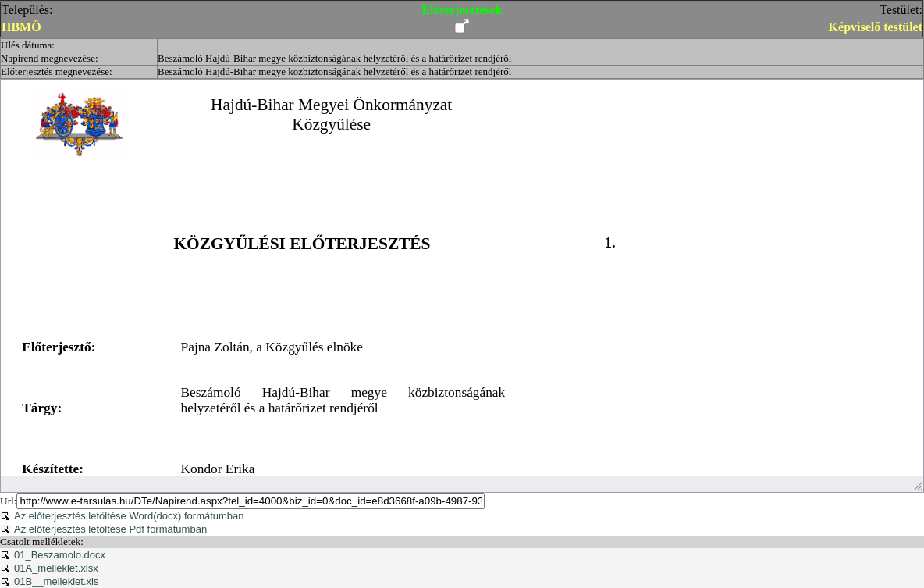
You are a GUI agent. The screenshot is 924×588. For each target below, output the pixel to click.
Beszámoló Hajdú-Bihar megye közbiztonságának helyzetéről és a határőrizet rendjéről (334, 58)
